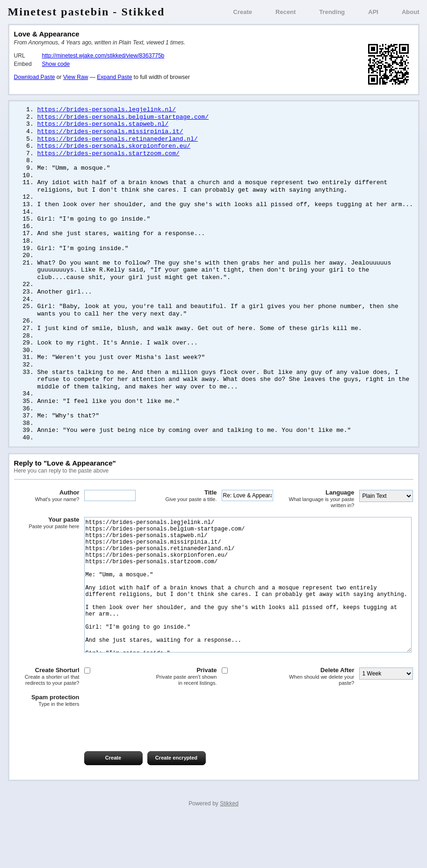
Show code (56, 64)
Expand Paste (114, 77)
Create (243, 12)
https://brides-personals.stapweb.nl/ (103, 125)
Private (184, 723)
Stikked (229, 850)
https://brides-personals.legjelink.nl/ (107, 110)
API (373, 12)
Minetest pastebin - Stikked (87, 12)
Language (322, 518)
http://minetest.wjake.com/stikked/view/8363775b (103, 56)
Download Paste (35, 77)
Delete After (322, 723)
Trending (332, 12)
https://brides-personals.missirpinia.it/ (110, 133)
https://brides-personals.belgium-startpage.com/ (123, 118)
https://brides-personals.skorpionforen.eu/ (114, 149)
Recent (286, 12)
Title (184, 515)
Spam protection (47, 747)
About (411, 12)
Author (47, 515)
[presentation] (85, 772)
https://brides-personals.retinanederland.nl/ (118, 141)
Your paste (47, 542)
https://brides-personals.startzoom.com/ (109, 157)
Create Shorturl (47, 723)
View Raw (76, 77)
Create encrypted (176, 804)
